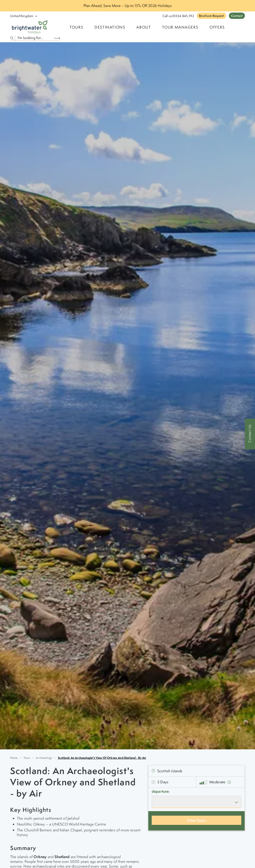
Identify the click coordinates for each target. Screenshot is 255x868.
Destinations (110, 27)
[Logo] (30, 27)
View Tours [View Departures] (196, 820)
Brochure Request (211, 16)
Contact (237, 16)
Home (14, 758)
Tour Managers (180, 27)
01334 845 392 (183, 16)
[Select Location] (22, 16)
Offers (217, 27)
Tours (27, 758)
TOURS (76, 27)
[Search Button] (57, 38)
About (144, 27)
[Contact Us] (250, 434)
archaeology (44, 758)
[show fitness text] (229, 782)
